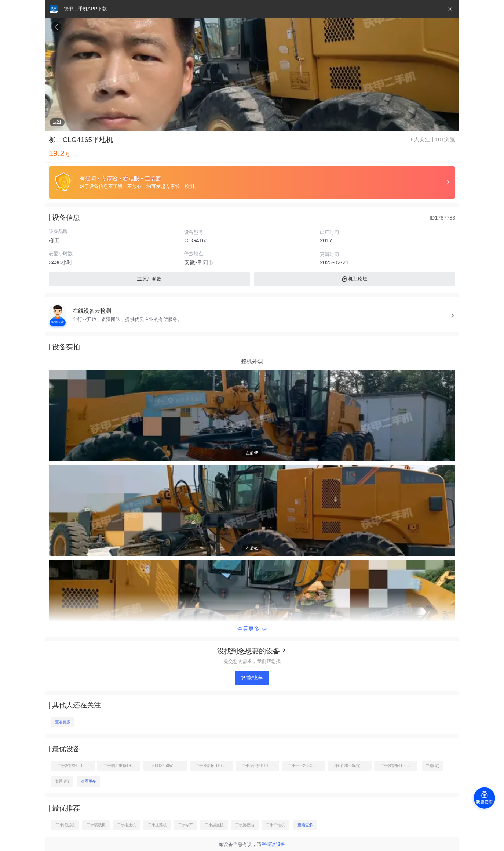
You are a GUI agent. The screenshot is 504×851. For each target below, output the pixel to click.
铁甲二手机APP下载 (85, 9)
